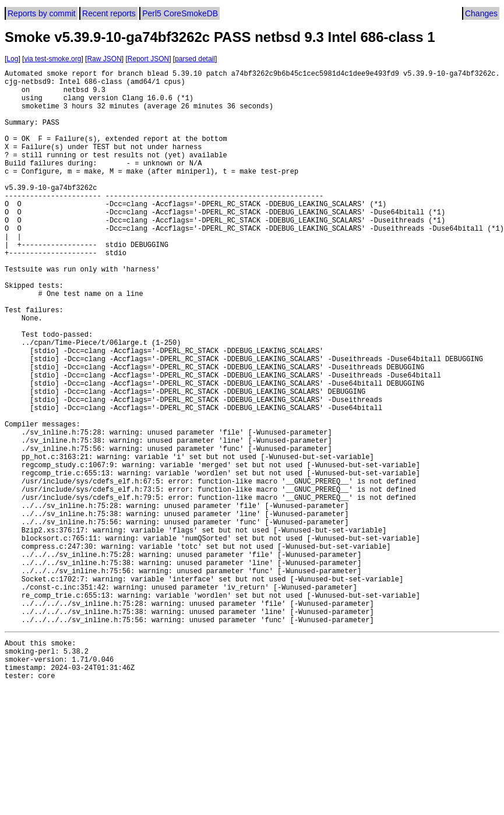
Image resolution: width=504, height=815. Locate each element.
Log (12, 59)
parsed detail (195, 59)
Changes (481, 13)
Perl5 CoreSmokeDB (180, 13)
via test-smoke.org (52, 59)
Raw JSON (104, 59)
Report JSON (148, 59)
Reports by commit (42, 13)
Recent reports (109, 13)
